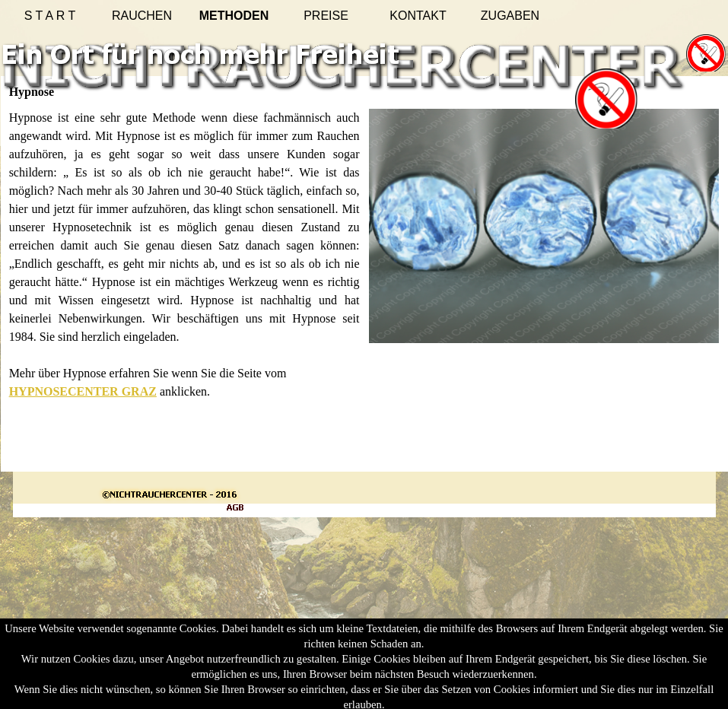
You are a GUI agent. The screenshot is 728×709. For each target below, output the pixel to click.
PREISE (326, 16)
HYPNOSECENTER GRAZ (83, 391)
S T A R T (50, 16)
